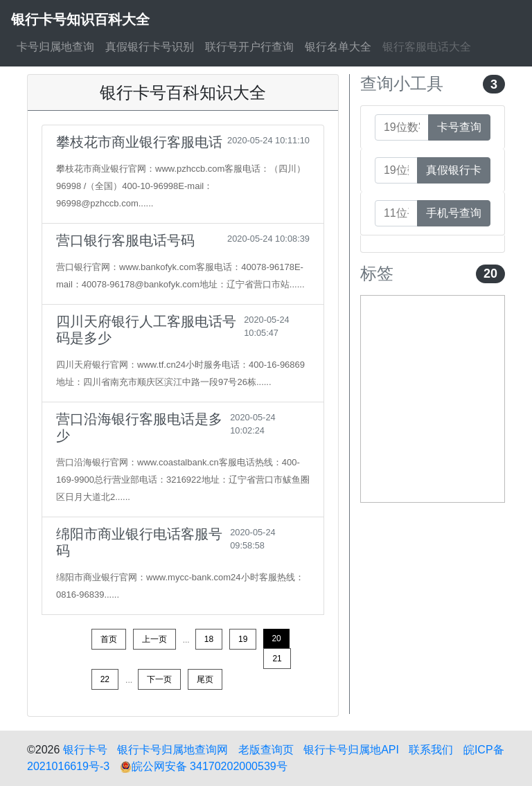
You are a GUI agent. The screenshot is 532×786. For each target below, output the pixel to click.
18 (209, 639)
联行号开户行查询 (249, 47)
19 (243, 639)
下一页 (159, 679)
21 (277, 659)
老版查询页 (266, 750)
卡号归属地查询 (55, 47)
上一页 (154, 639)
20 (276, 638)
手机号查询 (454, 213)
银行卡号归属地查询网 (172, 750)
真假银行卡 (454, 170)
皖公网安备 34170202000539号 (204, 766)
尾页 (205, 679)
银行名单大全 (338, 47)
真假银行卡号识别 (150, 47)
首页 (109, 639)
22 (105, 679)
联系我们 (431, 750)
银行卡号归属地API (351, 750)
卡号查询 (459, 127)
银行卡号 (85, 750)
